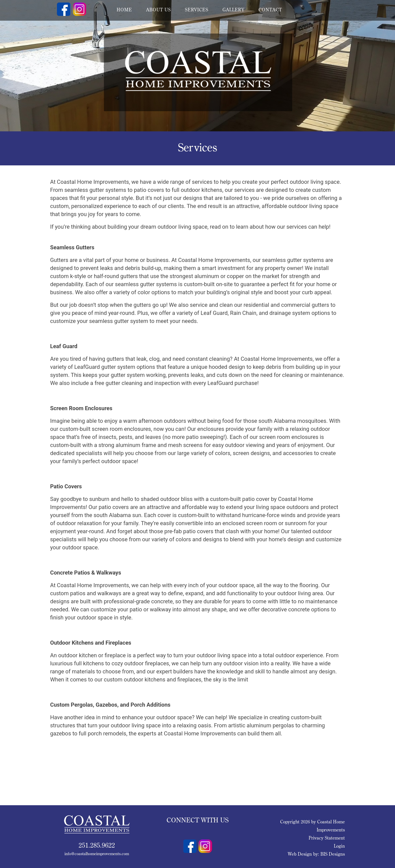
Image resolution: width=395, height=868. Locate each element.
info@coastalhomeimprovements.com (97, 854)
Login (339, 846)
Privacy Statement (327, 838)
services (197, 10)
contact (270, 10)
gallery (233, 10)
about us (158, 10)
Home (124, 10)
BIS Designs (333, 854)
